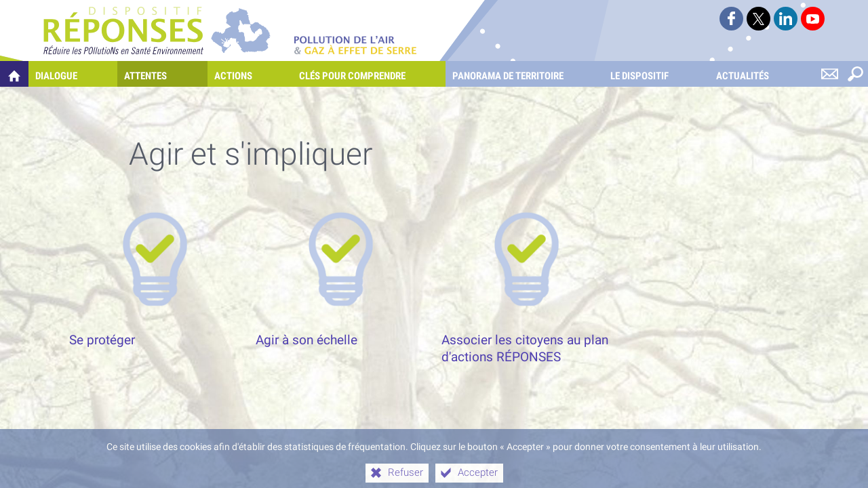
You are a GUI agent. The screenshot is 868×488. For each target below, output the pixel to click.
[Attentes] (162, 74)
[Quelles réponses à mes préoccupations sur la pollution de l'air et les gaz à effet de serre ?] (14, 74)
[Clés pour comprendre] (369, 74)
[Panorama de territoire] (525, 74)
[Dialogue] (73, 74)
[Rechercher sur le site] (855, 74)
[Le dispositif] (656, 74)
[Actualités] (759, 74)
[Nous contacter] (829, 74)
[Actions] (250, 74)
